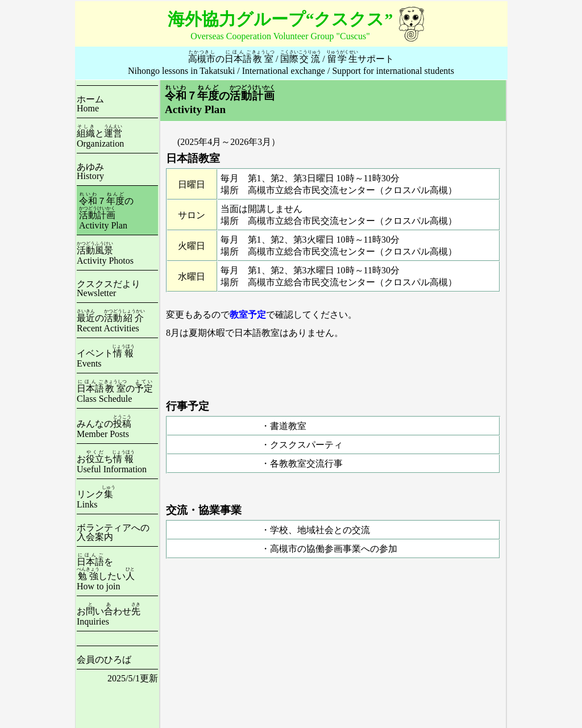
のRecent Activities (111, 323)
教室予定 (248, 315)
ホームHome (90, 104)
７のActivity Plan (106, 213)
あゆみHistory (90, 171)
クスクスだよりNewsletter (109, 288)
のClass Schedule (115, 394)
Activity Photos (105, 255)
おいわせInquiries (109, 616)
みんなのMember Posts (104, 429)
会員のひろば (104, 660)
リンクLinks (96, 499)
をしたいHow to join (106, 574)
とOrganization (100, 138)
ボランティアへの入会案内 (113, 532)
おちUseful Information (112, 464)
